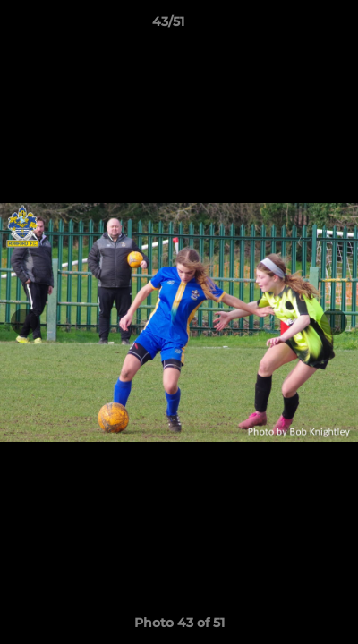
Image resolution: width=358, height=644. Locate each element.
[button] (294, 26)
